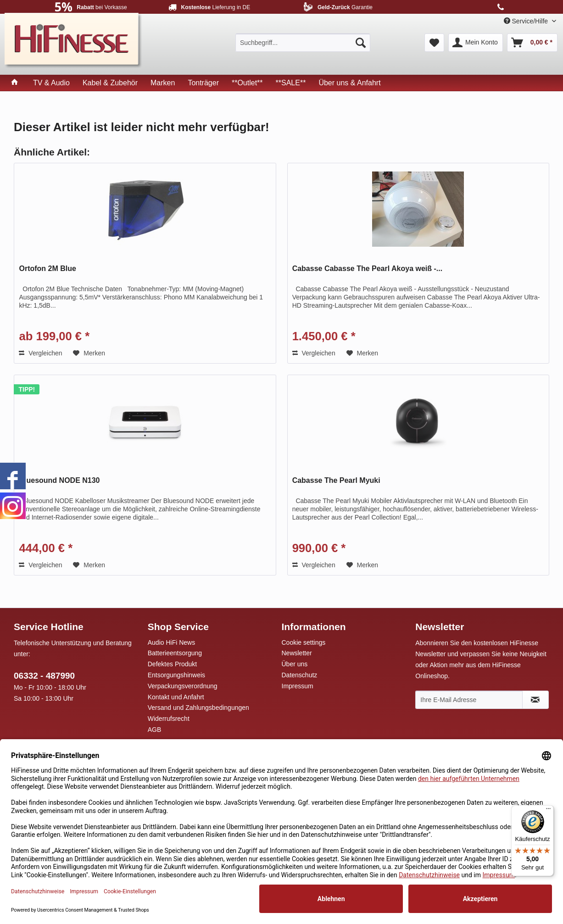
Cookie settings (304, 642)
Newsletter (297, 653)
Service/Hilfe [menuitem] (527, 21)
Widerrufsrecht (169, 719)
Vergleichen (40, 353)
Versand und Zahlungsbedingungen (198, 708)
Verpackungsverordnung (183, 686)
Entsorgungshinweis (176, 675)
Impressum (298, 686)
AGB (155, 730)
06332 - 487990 (44, 676)
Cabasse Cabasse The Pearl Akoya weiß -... (368, 268)
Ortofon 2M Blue (47, 268)
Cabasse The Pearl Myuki (336, 480)
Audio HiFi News (171, 642)
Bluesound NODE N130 (59, 480)
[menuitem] (303, 43)
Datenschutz (300, 675)
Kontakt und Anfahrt (176, 697)
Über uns (295, 664)
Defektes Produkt (172, 664)
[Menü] (548, 811)
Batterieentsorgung (175, 653)
